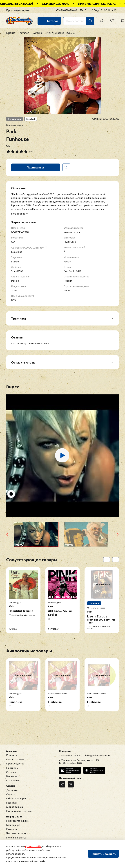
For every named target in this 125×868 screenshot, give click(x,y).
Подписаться (36, 167)
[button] (36, 534)
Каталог (49, 21)
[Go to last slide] (7, 534)
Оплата (10, 794)
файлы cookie (33, 846)
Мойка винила (15, 807)
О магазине (13, 780)
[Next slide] (118, 534)
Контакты (12, 755)
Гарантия (11, 803)
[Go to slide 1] (28, 112)
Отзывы (11, 772)
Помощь (11, 829)
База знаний (13, 825)
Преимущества (15, 763)
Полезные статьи (16, 837)
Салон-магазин (15, 759)
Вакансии (12, 776)
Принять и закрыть (103, 854)
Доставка (12, 790)
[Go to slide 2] (31, 112)
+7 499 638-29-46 (66, 10)
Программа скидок (18, 10)
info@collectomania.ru (98, 755)
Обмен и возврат (16, 798)
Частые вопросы (16, 833)
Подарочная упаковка (19, 811)
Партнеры (12, 768)
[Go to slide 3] (35, 112)
